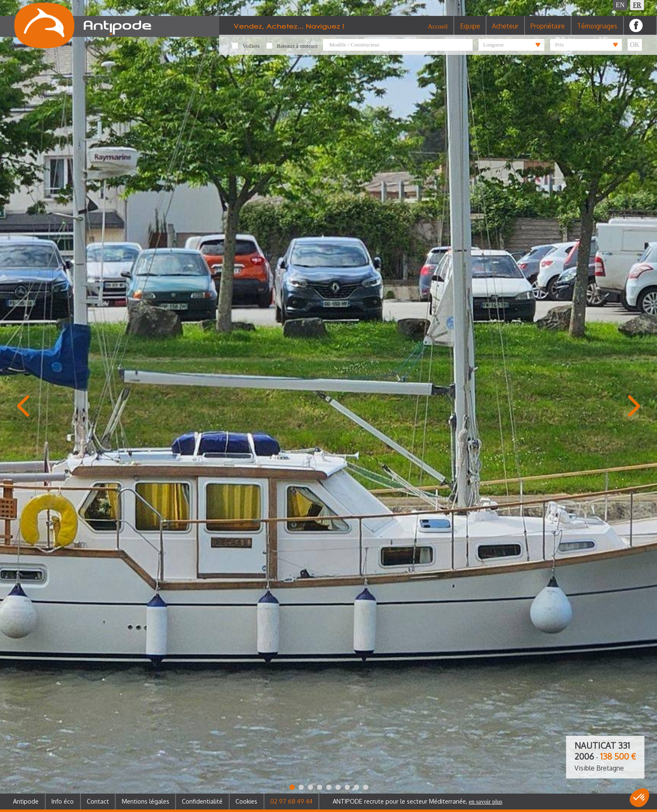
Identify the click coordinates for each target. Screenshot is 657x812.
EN (620, 5)
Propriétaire (548, 31)
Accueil (438, 31)
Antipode (26, 801)
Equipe (470, 31)
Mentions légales (146, 801)
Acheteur (505, 31)
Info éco (63, 801)
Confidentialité (202, 801)
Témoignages (597, 31)
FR (637, 5)
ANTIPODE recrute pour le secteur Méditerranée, (418, 801)
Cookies (246, 801)
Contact (98, 801)
